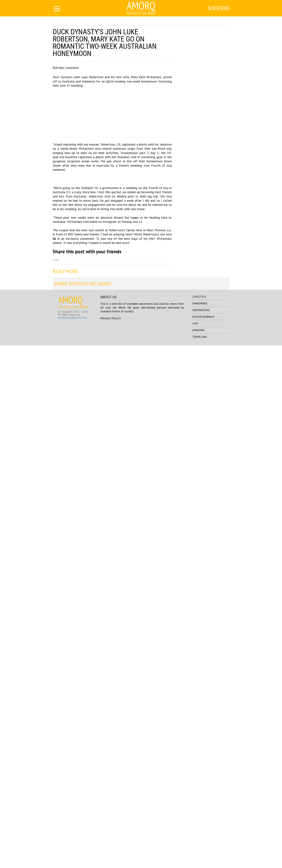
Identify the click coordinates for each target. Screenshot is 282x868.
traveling (200, 859)
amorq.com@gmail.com (72, 840)
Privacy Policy (111, 841)
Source (56, 783)
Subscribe (218, 8)
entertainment (204, 839)
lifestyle (199, 819)
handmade (200, 826)
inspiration (201, 833)
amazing (198, 853)
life (195, 846)
